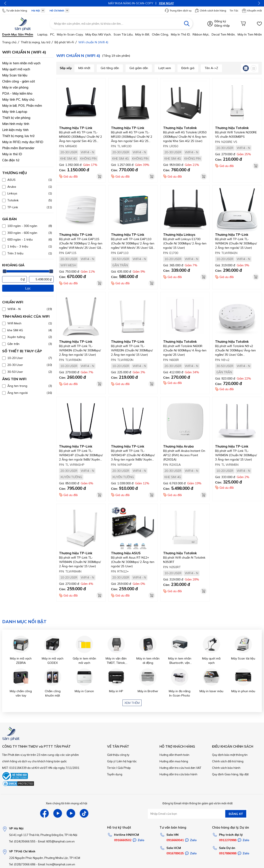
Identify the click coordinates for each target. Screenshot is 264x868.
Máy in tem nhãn (250, 34)
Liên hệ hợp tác (127, 761)
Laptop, (43, 34)
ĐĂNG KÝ (236, 814)
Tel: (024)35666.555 (22, 841)
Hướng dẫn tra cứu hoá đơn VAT (180, 768)
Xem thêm (132, 703)
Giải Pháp (124, 768)
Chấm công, (160, 34)
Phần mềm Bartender (18, 148)
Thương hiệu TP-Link (76, 128)
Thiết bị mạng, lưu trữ (18, 136)
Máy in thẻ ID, (181, 34)
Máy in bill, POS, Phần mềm (22, 106)
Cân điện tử (11, 160)
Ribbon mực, (201, 34)
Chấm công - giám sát (19, 81)
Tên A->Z (211, 68)
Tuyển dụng (115, 774)
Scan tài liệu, (123, 34)
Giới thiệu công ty (118, 755)
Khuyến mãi (252, 11)
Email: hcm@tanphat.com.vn (57, 864)
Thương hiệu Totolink (180, 128)
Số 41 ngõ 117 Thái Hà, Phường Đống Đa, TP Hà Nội (43, 835)
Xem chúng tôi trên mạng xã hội (67, 803)
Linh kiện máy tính (15, 130)
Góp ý (111, 761)
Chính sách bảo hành (226, 768)
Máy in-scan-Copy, (70, 34)
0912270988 (228, 840)
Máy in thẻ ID (12, 154)
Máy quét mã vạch (16, 69)
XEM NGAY (145, 3)
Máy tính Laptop (15, 112)
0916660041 (175, 840)
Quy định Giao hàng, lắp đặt (230, 774)
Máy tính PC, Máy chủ (18, 99)
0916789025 (175, 853)
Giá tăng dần (110, 68)
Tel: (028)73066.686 (22, 864)
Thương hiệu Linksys (179, 235)
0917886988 (228, 853)
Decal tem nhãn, (224, 34)
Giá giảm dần (139, 68)
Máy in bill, (142, 34)
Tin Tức (234, 11)
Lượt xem (165, 68)
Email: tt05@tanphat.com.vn (56, 841)
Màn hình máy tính (16, 124)
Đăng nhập (222, 26)
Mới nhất (84, 68)
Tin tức (111, 768)
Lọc (28, 288)
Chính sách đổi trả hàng (228, 761)
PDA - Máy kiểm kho (17, 93)
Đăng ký (220, 21)
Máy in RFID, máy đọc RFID (23, 142)
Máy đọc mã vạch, (98, 34)
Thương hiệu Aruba (178, 446)
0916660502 (123, 840)
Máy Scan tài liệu (15, 75)
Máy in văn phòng (15, 87)
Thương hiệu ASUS (126, 553)
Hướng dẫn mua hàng (174, 761)
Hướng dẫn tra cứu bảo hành (178, 774)
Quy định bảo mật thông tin (230, 755)
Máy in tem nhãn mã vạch (21, 63)
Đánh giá (188, 68)
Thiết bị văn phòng (16, 118)
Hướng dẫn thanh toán (174, 755)
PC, (52, 34)
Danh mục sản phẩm (18, 34)
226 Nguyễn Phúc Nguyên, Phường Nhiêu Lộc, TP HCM (45, 858)
